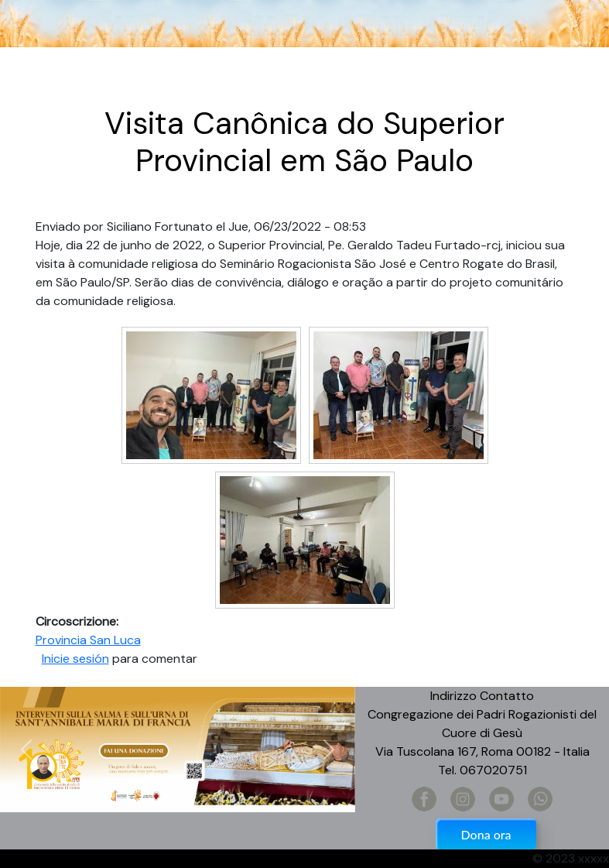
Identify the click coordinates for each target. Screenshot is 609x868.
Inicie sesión (75, 659)
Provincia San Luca (88, 640)
